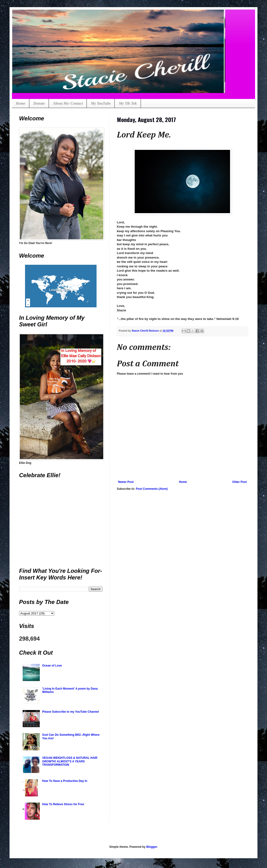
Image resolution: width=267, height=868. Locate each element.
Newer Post (126, 482)
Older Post (239, 482)
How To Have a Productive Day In (65, 781)
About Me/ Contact (68, 103)
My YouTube (101, 103)
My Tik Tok (128, 103)
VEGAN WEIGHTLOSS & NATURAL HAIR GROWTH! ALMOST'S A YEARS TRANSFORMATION (70, 761)
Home (21, 103)
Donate (39, 103)
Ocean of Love (52, 666)
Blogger (152, 847)
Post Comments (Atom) (152, 489)
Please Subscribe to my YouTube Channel (71, 712)
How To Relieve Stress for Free (63, 804)
